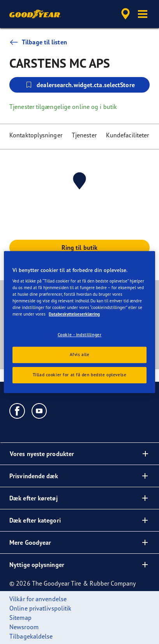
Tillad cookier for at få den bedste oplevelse (80, 375)
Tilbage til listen (38, 42)
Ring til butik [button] (79, 247)
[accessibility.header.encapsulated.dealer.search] (125, 14)
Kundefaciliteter (128, 135)
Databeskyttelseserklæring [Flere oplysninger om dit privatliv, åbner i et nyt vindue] (74, 314)
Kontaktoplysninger (36, 135)
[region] (79, 322)
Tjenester (84, 135)
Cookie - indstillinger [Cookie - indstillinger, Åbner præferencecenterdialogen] (80, 335)
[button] (143, 14)
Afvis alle (80, 355)
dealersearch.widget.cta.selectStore (79, 85)
